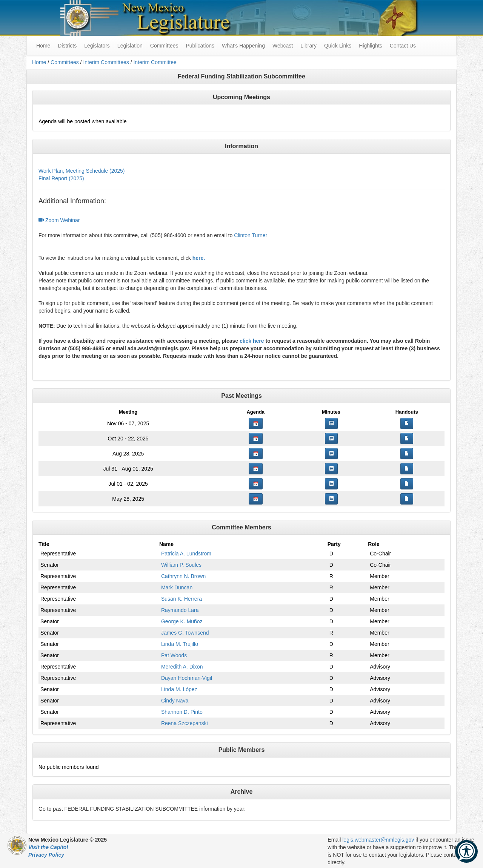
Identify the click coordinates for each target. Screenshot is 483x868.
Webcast (283, 46)
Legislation (130, 46)
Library (308, 46)
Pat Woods (174, 655)
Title (44, 544)
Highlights (370, 46)
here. (199, 258)
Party (334, 544)
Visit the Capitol (48, 847)
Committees (164, 46)
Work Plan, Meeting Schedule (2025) (82, 171)
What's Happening (243, 46)
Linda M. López (179, 689)
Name (166, 544)
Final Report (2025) (61, 178)
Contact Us (403, 46)
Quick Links (338, 46)
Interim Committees (106, 62)
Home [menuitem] (43, 46)
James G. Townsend (185, 633)
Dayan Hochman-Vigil (187, 678)
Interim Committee (155, 62)
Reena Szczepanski (185, 723)
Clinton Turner (251, 235)
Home (39, 62)
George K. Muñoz (182, 621)
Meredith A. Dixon (182, 667)
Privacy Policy (46, 855)
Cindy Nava (175, 701)
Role (374, 544)
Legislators (97, 46)
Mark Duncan (177, 587)
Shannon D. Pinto (182, 712)
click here (252, 341)
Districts (67, 46)
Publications (200, 46)
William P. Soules (181, 565)
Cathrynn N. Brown (183, 576)
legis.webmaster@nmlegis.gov (378, 840)
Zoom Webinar (59, 220)
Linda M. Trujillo (180, 644)
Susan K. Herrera (182, 599)
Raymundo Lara (180, 610)
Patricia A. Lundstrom (186, 554)
